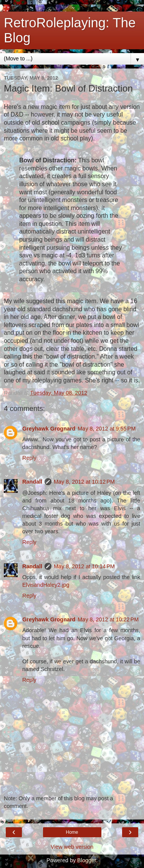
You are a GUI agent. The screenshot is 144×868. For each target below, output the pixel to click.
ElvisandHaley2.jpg (46, 585)
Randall (32, 482)
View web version (72, 847)
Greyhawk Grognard (49, 429)
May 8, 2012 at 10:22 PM (108, 619)
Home (72, 832)
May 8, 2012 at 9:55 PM (107, 429)
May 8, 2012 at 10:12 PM (84, 482)
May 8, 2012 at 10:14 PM (84, 566)
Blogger (87, 860)
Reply (29, 458)
